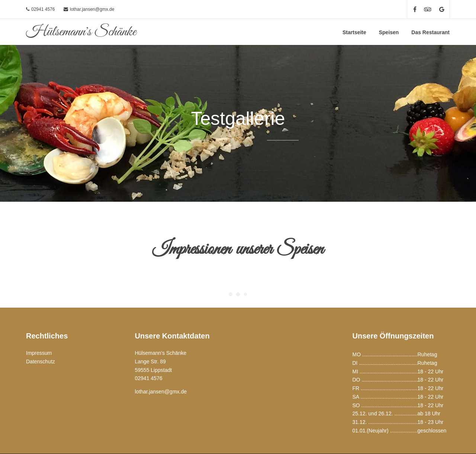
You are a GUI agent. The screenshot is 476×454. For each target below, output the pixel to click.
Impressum (39, 353)
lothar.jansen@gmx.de (92, 9)
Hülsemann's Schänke (81, 32)
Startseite (354, 32)
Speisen (389, 32)
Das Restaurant (430, 32)
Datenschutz (41, 361)
